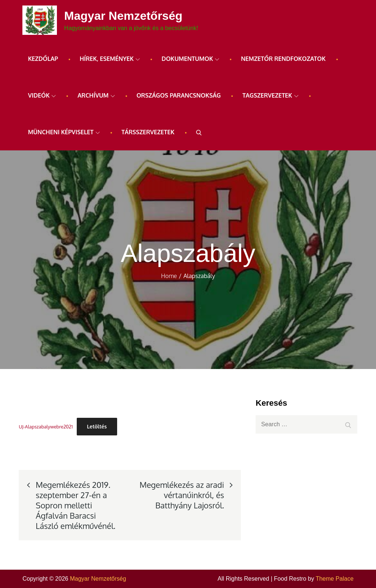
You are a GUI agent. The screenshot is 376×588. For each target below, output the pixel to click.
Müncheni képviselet (64, 132)
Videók (42, 95)
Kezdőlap (43, 59)
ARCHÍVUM (96, 95)
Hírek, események (110, 59)
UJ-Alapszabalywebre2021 (46, 427)
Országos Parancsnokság (179, 95)
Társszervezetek (148, 132)
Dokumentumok (190, 59)
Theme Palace (335, 579)
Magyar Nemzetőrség (123, 16)
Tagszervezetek (270, 95)
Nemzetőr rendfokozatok (283, 59)
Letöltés (97, 426)
